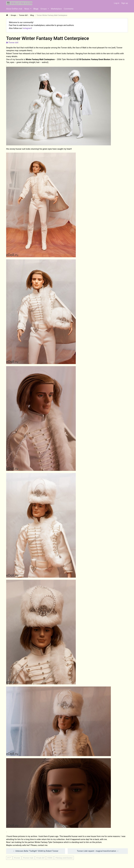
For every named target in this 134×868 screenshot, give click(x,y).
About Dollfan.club (14, 9)
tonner (18, 858)
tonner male (29, 858)
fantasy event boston (65, 858)
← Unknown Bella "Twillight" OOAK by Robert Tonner (36, 851)
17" (10, 858)
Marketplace (56, 9)
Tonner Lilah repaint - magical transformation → (98, 851)
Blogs (36, 9)
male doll (41, 858)
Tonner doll (12, 43)
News (27, 9)
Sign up (125, 3)
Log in (117, 3)
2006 (51, 858)
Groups (44, 9)
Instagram (27, 28)
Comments (69, 9)
